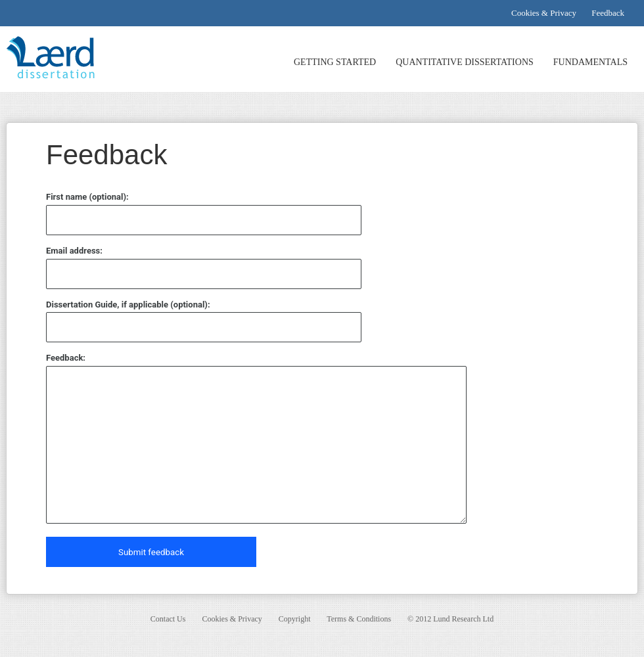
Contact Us (168, 619)
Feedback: (66, 358)
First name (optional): (87, 197)
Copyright (295, 619)
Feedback (608, 13)
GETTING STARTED (335, 62)
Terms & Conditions (359, 619)
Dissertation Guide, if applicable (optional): (128, 305)
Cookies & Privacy (544, 13)
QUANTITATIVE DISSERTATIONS (465, 62)
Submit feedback (151, 552)
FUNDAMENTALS (590, 62)
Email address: (74, 251)
